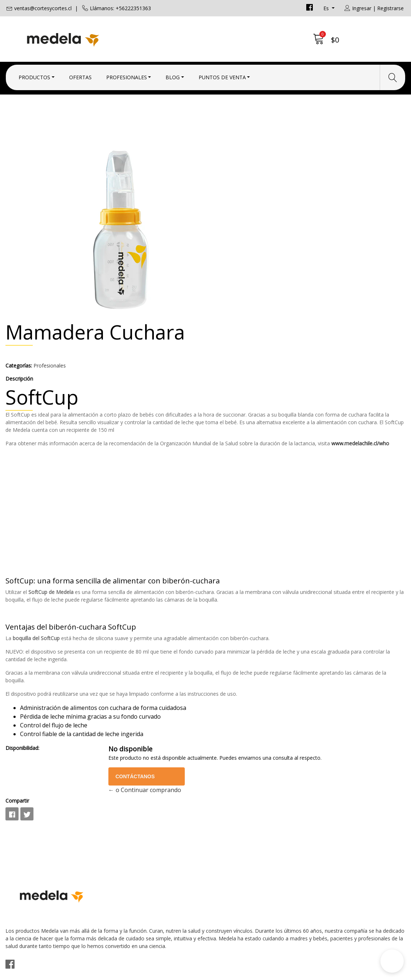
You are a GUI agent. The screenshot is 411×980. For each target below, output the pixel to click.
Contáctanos (292, 703)
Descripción (225, 213)
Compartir (223, 728)
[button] (392, 961)
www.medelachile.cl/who (240, 308)
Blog (173, 74)
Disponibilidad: (228, 667)
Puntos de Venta (222, 74)
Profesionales (127, 74)
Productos (34, 74)
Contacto (223, 818)
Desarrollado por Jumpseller (269, 973)
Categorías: (224, 200)
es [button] (327, 8)
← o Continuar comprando (299, 717)
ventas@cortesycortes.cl (43, 8)
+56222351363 (128, 846)
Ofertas (80, 74)
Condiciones (228, 827)
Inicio (153, 125)
